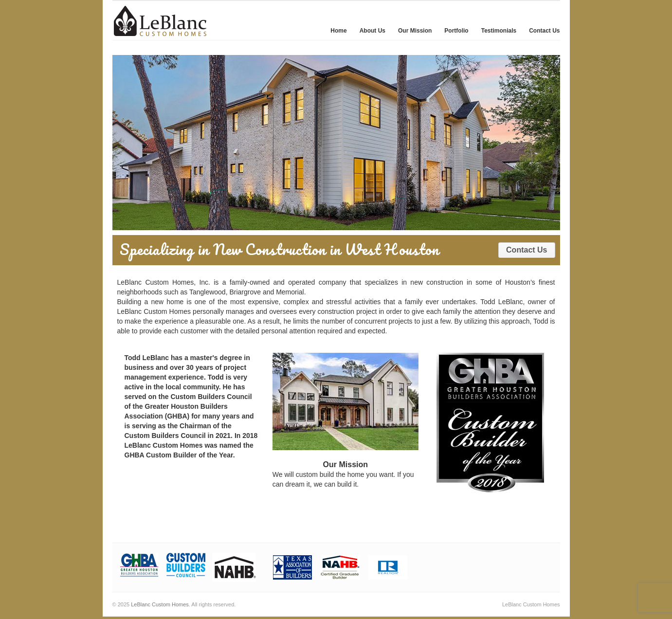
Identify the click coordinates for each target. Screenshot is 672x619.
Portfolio (456, 31)
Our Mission (415, 31)
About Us (372, 31)
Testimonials (499, 31)
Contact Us (544, 31)
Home (338, 31)
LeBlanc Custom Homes (160, 604)
